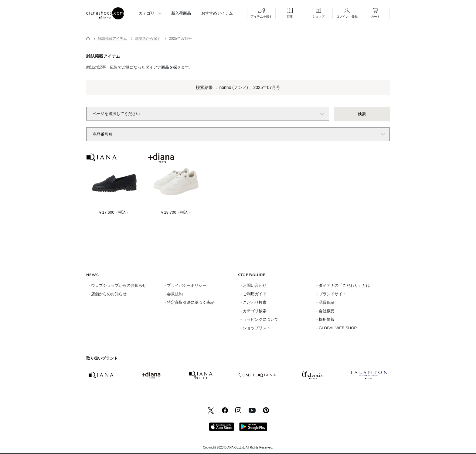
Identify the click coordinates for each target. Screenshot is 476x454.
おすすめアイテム (217, 13)
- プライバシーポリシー (185, 285)
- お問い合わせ (253, 285)
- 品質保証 (325, 302)
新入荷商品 (181, 13)
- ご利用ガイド (253, 294)
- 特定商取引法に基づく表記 (189, 302)
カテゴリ (147, 13)
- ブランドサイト (331, 294)
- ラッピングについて (259, 319)
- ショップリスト (255, 328)
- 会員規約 (174, 294)
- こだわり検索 (253, 302)
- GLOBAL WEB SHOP (337, 328)
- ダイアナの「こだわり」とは (343, 285)
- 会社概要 (325, 311)
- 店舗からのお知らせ (108, 294)
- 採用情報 (325, 319)
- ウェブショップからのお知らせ (117, 285)
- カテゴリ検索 (253, 311)
